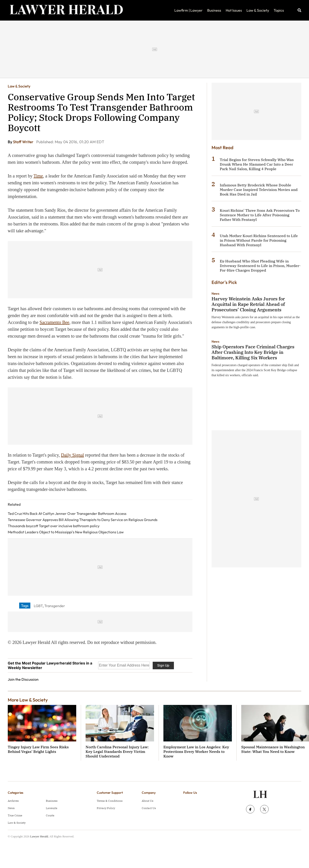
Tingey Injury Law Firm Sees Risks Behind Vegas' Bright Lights (38, 749)
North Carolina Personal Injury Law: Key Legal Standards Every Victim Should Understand (117, 752)
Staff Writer (24, 142)
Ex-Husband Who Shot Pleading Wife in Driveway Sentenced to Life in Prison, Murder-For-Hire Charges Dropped (260, 266)
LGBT (38, 606)
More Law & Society (28, 700)
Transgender (55, 606)
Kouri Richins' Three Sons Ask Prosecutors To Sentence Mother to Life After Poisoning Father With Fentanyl (260, 215)
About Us (148, 801)
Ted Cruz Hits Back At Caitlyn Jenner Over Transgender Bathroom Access (67, 513)
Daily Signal (72, 455)
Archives (13, 801)
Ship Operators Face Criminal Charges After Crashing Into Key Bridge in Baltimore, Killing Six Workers (253, 352)
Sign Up (163, 665)
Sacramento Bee (54, 322)
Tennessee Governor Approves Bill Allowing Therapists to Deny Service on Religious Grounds (83, 520)
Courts (50, 815)
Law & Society (258, 10)
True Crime (15, 815)
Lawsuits (52, 808)
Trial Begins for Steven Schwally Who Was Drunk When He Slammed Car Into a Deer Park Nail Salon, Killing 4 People (257, 164)
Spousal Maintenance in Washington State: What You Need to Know (273, 749)
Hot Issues (234, 10)
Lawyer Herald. (39, 836)
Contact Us (149, 808)
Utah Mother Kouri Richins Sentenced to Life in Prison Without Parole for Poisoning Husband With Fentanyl (259, 240)
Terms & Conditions (110, 801)
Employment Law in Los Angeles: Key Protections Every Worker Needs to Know (196, 752)
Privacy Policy (106, 808)
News (215, 294)
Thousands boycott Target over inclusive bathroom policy (54, 526)
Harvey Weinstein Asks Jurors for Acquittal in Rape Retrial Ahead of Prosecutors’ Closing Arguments (248, 304)
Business (214, 10)
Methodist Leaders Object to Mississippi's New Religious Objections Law (66, 532)
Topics (279, 10)
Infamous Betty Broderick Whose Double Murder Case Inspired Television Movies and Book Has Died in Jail (259, 190)
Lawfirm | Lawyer (189, 10)
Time (38, 176)
